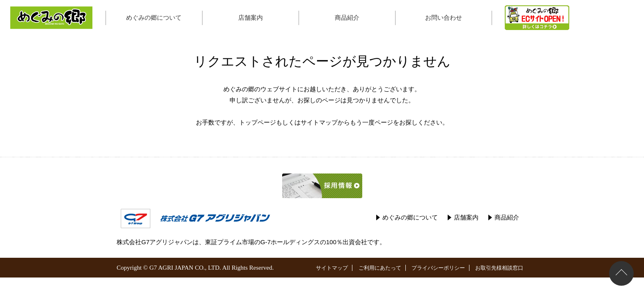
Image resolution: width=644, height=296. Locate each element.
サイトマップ (319, 122)
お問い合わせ (444, 17)
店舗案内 (251, 17)
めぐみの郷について (154, 17)
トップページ (258, 122)
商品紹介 (347, 17)
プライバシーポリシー (438, 268)
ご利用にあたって (380, 268)
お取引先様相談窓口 (499, 268)
